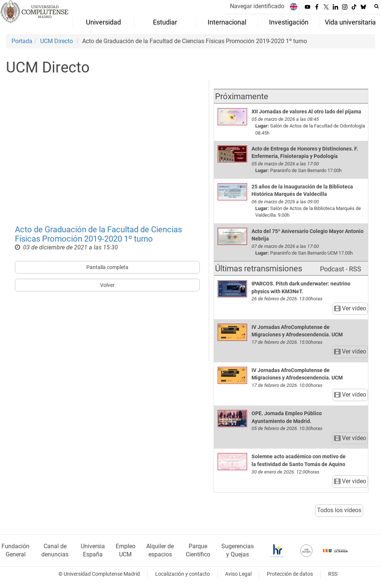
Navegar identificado (257, 6)
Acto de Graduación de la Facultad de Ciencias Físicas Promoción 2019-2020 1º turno (98, 234)
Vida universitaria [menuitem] (350, 22)
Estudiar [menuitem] (165, 22)
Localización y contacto (183, 574)
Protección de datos (290, 574)
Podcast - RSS (341, 269)
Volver (107, 285)
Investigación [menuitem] (289, 22)
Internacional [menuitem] (227, 22)
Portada (22, 41)
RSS (333, 574)
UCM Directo (57, 41)
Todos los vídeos (339, 510)
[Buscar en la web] (377, 6)
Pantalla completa (107, 267)
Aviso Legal (238, 574)
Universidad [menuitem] (103, 22)
